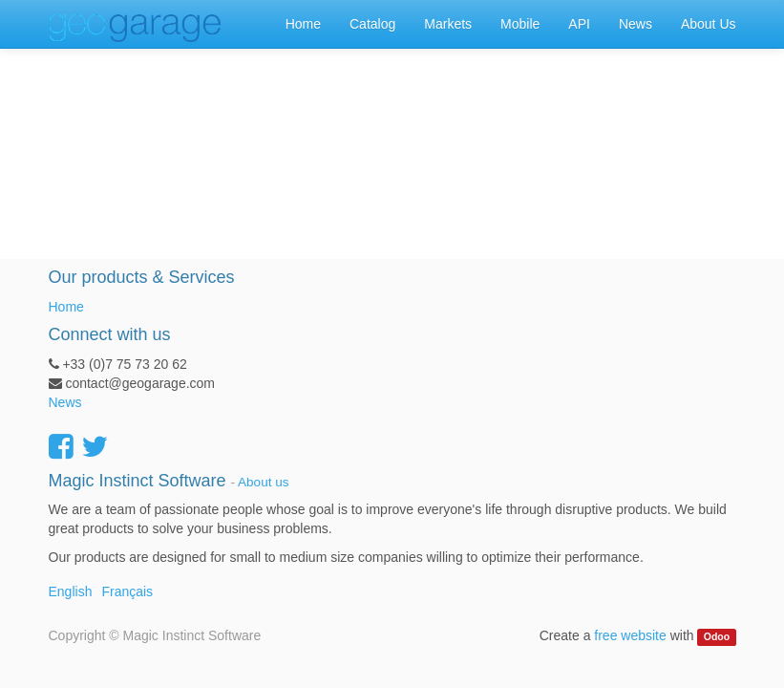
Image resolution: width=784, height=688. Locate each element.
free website (630, 635)
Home (66, 307)
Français (127, 591)
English (71, 591)
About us (263, 482)
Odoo (717, 636)
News (65, 402)
